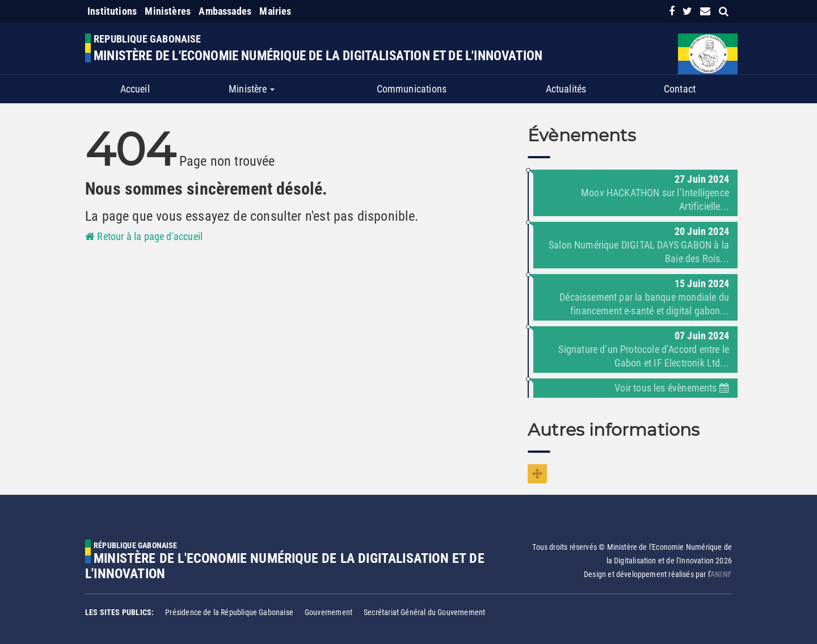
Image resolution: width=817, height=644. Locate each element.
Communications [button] (412, 89)
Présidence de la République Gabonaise (229, 612)
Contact (680, 89)
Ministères (168, 11)
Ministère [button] (252, 89)
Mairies (275, 11)
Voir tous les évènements (672, 388)
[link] (672, 11)
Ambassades (225, 11)
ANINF (721, 574)
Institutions (112, 11)
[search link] (724, 11)
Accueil (135, 89)
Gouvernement (329, 612)
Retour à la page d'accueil (144, 236)
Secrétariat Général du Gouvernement (424, 612)
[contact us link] (705, 11)
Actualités (566, 89)
